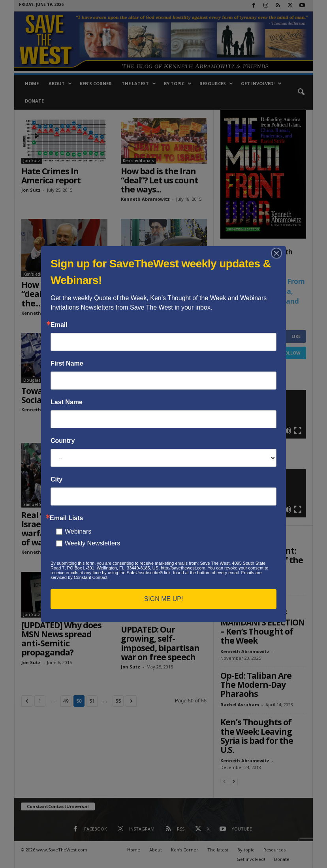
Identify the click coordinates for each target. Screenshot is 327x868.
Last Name (67, 402)
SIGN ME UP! (164, 599)
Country (63, 441)
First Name (67, 364)
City (56, 480)
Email (59, 325)
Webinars (78, 531)
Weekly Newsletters (92, 543)
